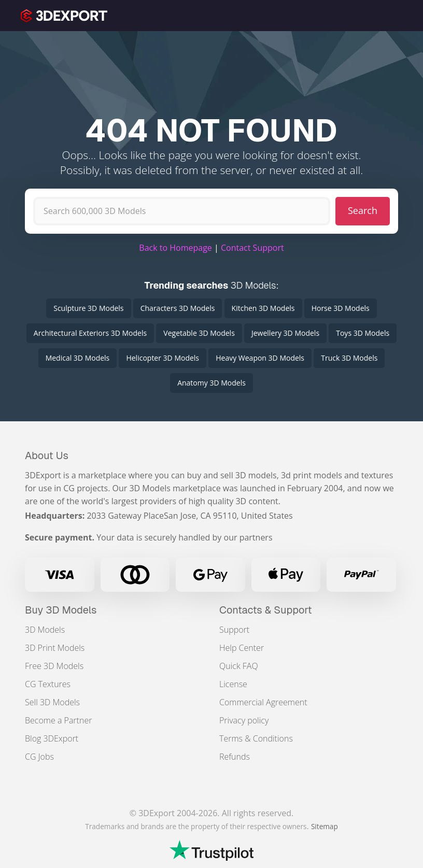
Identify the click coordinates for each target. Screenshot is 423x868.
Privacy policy (244, 720)
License (233, 684)
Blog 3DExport (52, 738)
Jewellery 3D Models (285, 333)
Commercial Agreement (263, 702)
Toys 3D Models (363, 333)
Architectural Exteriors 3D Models (90, 333)
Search (363, 210)
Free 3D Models (54, 666)
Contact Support (252, 248)
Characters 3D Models (178, 308)
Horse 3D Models (341, 308)
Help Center (242, 648)
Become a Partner (58, 720)
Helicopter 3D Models (163, 358)
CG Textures (48, 684)
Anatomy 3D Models (212, 383)
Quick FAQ (239, 666)
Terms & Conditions (256, 738)
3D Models (45, 630)
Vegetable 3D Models (199, 333)
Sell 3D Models (52, 702)
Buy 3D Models (61, 610)
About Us (47, 456)
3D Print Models (55, 648)
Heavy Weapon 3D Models (260, 358)
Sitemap (325, 826)
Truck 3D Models (349, 358)
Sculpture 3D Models (88, 308)
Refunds (235, 757)
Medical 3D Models (78, 358)
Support (234, 630)
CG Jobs (39, 757)
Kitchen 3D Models (263, 308)
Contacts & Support (266, 610)
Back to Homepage (175, 248)
